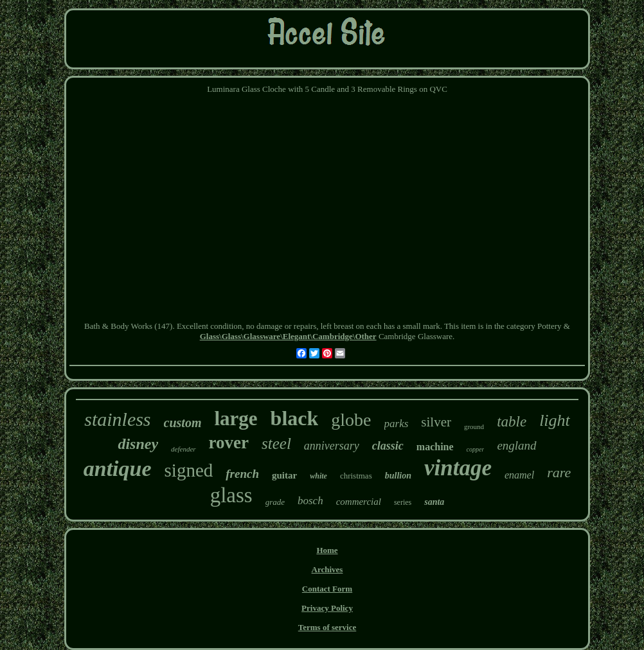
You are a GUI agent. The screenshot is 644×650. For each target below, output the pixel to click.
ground (474, 426)
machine (435, 447)
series (403, 502)
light (555, 420)
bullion (398, 476)
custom (183, 423)
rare (559, 472)
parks (397, 424)
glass (231, 495)
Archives (327, 569)
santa (434, 502)
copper (476, 449)
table (512, 422)
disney (138, 444)
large (236, 418)
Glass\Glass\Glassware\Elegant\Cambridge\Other (288, 336)
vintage (458, 468)
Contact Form (327, 589)
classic (388, 446)
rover (229, 443)
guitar (284, 475)
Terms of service (327, 627)
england (516, 445)
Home (327, 550)
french (242, 474)
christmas (356, 476)
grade (275, 502)
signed (189, 470)
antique (118, 469)
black (295, 418)
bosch (310, 501)
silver (436, 422)
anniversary (332, 446)
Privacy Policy (327, 608)
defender (183, 449)
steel (276, 444)
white (318, 476)
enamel (519, 475)
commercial (359, 502)
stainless (117, 419)
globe (351, 420)
